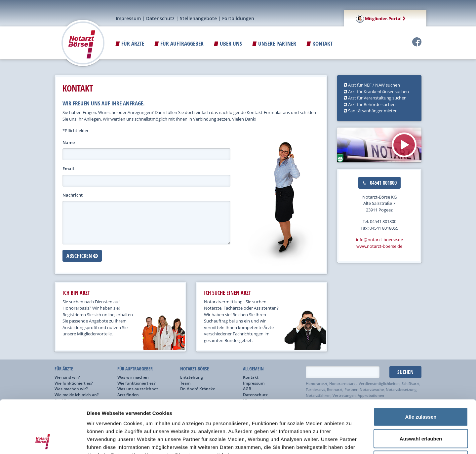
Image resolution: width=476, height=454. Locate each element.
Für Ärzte (130, 43)
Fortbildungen (238, 18)
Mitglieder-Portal (381, 19)
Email (68, 169)
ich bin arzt (76, 293)
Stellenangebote (198, 18)
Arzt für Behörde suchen (370, 104)
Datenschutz (160, 18)
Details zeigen (352, 441)
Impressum (128, 18)
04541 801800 (379, 183)
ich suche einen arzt (227, 293)
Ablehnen (421, 411)
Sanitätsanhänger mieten (371, 111)
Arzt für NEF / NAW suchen (372, 85)
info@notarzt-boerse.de (379, 240)
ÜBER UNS (228, 43)
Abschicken (82, 256)
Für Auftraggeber (179, 43)
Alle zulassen (421, 367)
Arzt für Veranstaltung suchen (375, 98)
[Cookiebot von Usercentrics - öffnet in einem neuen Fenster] (43, 441)
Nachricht (73, 195)
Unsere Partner (274, 43)
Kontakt (319, 43)
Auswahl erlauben (421, 389)
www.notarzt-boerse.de (379, 246)
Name (69, 142)
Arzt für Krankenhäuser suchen (376, 92)
